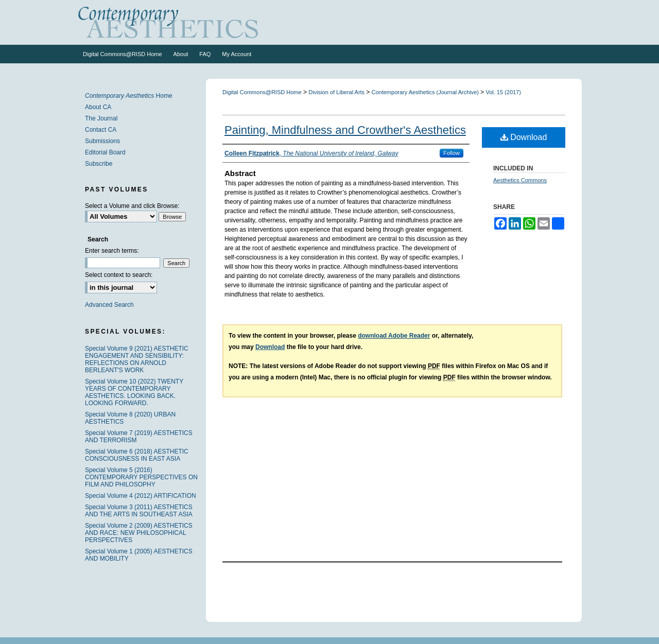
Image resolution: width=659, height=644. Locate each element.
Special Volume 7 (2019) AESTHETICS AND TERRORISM (139, 437)
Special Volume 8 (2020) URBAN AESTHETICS (130, 418)
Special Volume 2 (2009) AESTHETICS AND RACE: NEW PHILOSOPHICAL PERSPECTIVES (139, 533)
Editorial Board (105, 152)
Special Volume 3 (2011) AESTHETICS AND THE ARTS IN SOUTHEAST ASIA (139, 511)
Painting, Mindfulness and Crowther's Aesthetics (345, 130)
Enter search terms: (112, 251)
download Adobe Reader (394, 336)
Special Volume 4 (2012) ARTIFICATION (141, 496)
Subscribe (99, 164)
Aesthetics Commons (520, 180)
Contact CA (101, 130)
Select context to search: (119, 275)
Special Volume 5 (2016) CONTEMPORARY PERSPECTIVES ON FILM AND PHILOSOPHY (141, 477)
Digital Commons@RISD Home (262, 92)
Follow (452, 153)
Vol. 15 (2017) (503, 92)
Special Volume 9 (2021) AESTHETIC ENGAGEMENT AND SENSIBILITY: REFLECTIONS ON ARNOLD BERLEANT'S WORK (137, 359)
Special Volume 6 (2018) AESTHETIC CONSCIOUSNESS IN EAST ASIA (137, 455)
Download (524, 137)
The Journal (101, 118)
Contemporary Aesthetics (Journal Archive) (426, 92)
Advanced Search (109, 305)
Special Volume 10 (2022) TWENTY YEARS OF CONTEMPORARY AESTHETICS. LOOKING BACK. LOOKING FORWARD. (134, 392)
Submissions (102, 141)
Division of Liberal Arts (337, 92)
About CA (98, 107)
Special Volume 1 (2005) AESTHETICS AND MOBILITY (139, 555)
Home (129, 96)
